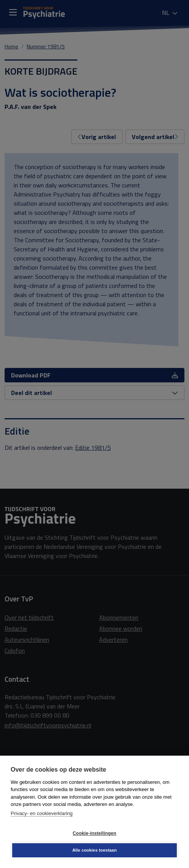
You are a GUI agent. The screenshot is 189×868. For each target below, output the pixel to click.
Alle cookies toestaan (95, 850)
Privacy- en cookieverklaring (42, 813)
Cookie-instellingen (94, 833)
